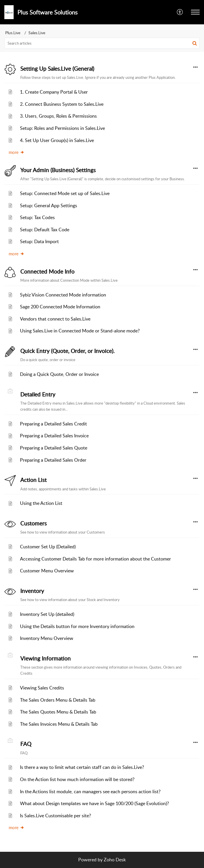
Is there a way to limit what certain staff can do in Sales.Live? (82, 767)
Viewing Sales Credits (42, 688)
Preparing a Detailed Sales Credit (53, 424)
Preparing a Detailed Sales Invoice (54, 436)
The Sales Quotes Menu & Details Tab (58, 712)
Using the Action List (41, 503)
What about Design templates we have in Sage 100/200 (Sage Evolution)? (94, 803)
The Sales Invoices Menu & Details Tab (59, 724)
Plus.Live (13, 33)
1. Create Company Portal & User (54, 92)
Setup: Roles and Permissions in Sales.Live (62, 128)
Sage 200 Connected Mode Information (60, 307)
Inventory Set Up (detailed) (47, 614)
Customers (33, 523)
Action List (33, 480)
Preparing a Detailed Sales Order (53, 460)
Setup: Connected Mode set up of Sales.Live (65, 193)
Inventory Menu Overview (47, 638)
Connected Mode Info (47, 272)
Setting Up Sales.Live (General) (57, 69)
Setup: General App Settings (49, 205)
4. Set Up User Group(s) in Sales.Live (57, 140)
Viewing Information (45, 658)
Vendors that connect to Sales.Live (55, 319)
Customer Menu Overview (47, 571)
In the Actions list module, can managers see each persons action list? (90, 791)
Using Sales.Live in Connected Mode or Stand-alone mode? (80, 331)
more (17, 152)
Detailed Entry (38, 394)
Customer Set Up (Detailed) (48, 547)
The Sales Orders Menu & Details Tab (58, 700)
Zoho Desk (115, 860)
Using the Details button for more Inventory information (77, 626)
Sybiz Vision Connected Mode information (63, 295)
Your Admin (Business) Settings (58, 170)
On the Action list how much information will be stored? (77, 779)
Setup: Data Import (39, 241)
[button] (180, 12)
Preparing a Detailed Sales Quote (54, 448)
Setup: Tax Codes (37, 217)
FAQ (26, 744)
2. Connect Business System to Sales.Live (62, 104)
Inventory (32, 591)
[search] (102, 43)
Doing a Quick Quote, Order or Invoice (59, 374)
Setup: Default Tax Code (45, 230)
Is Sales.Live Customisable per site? (55, 816)
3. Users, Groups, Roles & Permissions (58, 116)
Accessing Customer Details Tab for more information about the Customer (95, 559)
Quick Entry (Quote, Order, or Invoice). (67, 351)
